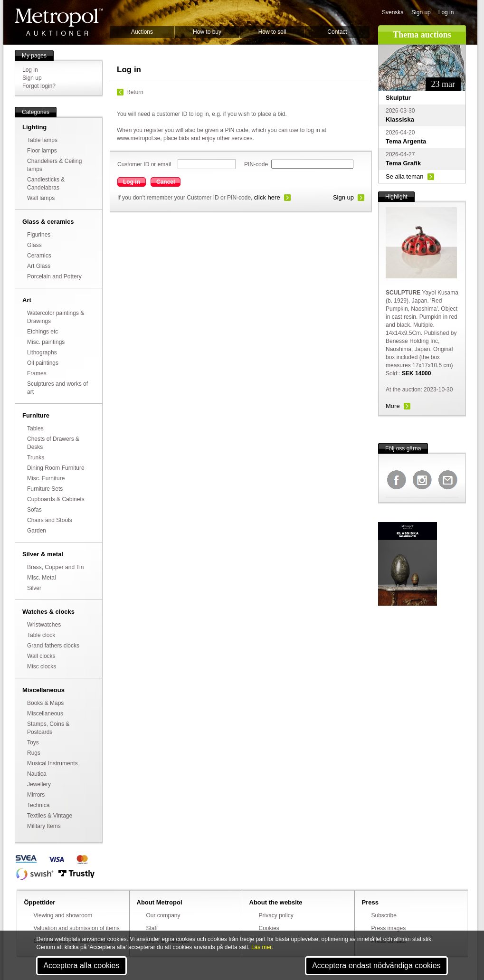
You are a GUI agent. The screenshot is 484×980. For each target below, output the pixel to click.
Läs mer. (262, 947)
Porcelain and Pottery (54, 276)
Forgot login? (39, 86)
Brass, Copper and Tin (55, 567)
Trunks (36, 457)
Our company (163, 915)
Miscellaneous (45, 714)
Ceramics (39, 256)
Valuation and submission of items (77, 928)
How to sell (272, 32)
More (393, 406)
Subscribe (384, 915)
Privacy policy (276, 915)
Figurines (39, 235)
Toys (33, 742)
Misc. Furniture (46, 478)
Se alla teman (405, 176)
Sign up (421, 12)
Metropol (59, 22)
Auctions (142, 32)
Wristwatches (44, 625)
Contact (337, 32)
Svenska (393, 12)
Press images (389, 928)
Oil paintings (43, 363)
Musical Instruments (52, 763)
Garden (37, 531)
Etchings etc (43, 332)
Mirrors (36, 795)
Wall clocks (41, 656)
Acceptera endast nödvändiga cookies (376, 966)
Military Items (44, 826)
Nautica (37, 774)
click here (267, 197)
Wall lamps (41, 198)
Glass (34, 245)
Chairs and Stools (50, 520)
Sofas (34, 510)
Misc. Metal (42, 578)
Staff (152, 928)
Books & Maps (45, 703)
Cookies (269, 928)
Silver (34, 588)
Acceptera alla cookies (81, 966)
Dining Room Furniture (56, 468)
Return (135, 92)
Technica (38, 805)
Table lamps (42, 140)
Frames (37, 373)
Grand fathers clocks (53, 646)
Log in (446, 12)
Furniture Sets (45, 489)
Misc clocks (42, 666)
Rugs (34, 753)
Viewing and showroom (63, 915)
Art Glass (39, 266)
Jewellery (39, 784)
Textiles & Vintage (50, 816)
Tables (35, 428)
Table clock (41, 635)
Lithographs (42, 352)
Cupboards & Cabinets (56, 499)
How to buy (207, 32)
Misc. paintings (46, 342)
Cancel (166, 182)
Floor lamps (42, 151)
